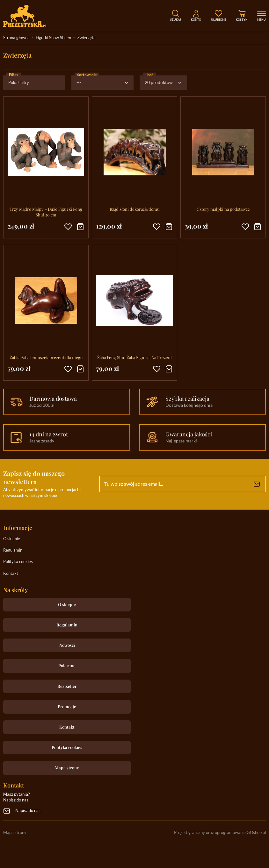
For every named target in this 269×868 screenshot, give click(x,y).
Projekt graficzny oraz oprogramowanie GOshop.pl (220, 833)
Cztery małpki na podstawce (223, 209)
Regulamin (13, 550)
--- (79, 83)
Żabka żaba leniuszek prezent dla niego (46, 357)
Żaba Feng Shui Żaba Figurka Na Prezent (135, 357)
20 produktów (159, 83)
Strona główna (16, 38)
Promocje (67, 706)
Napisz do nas (28, 811)
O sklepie (12, 539)
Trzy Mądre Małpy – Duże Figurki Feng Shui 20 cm (46, 212)
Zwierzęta (86, 38)
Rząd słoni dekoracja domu (135, 209)
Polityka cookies (18, 562)
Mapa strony (67, 768)
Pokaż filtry (19, 83)
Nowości (67, 645)
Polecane (67, 665)
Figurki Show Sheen (53, 38)
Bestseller (67, 686)
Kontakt (11, 574)
